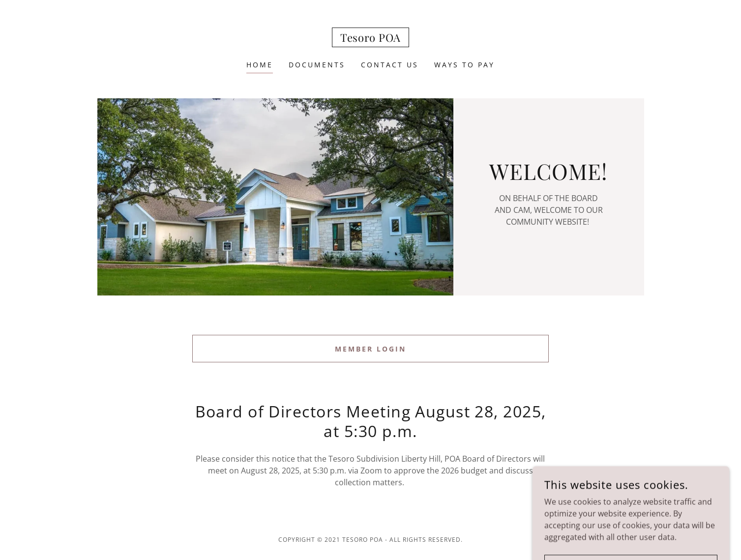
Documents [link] (317, 65)
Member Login (370, 349)
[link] (370, 39)
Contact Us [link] (390, 65)
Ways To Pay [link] (464, 65)
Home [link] (260, 65)
